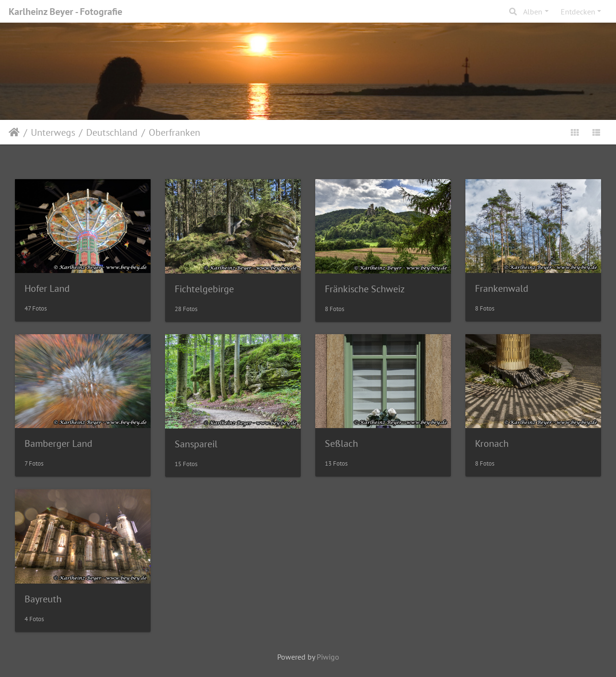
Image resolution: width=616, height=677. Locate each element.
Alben (533, 12)
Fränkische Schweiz (365, 289)
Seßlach (341, 443)
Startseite (14, 132)
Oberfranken (174, 132)
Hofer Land (47, 288)
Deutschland (112, 132)
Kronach (492, 443)
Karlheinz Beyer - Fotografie (65, 12)
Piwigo (328, 657)
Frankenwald (502, 288)
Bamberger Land (58, 443)
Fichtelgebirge (204, 289)
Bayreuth (43, 599)
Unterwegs (53, 132)
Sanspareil (196, 444)
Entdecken (578, 12)
